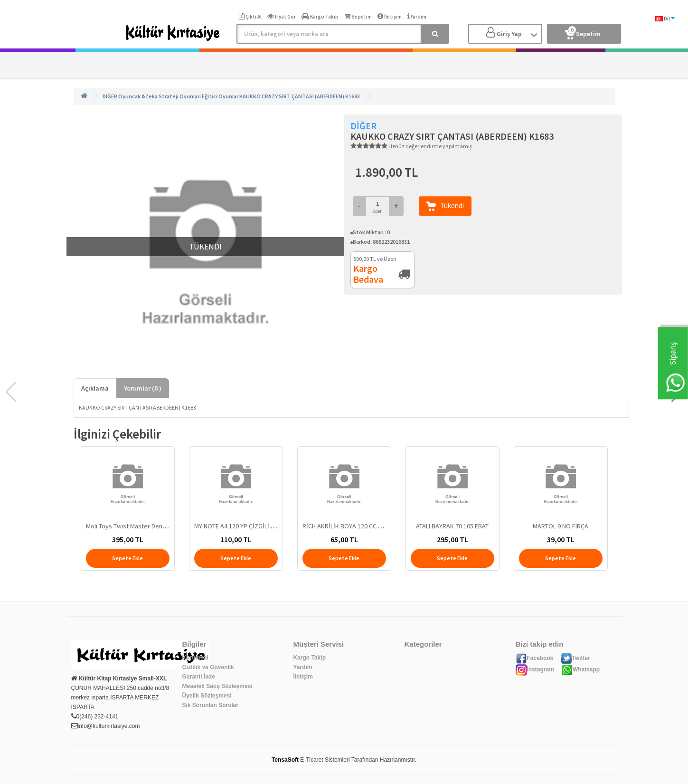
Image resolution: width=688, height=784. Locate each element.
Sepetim (583, 32)
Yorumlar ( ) (143, 388)
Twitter (575, 658)
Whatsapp (580, 669)
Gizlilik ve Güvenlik (208, 667)
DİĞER (110, 96)
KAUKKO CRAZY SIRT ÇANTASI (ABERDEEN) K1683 (300, 96)
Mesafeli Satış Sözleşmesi (217, 686)
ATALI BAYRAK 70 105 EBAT (452, 526)
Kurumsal (195, 658)
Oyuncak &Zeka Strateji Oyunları (160, 96)
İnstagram (535, 669)
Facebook (535, 658)
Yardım (303, 667)
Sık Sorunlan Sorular (211, 705)
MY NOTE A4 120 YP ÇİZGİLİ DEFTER (243, 526)
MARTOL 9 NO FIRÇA (561, 526)
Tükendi (445, 206)
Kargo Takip (310, 658)
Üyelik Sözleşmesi (207, 696)
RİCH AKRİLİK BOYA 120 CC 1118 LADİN (356, 526)
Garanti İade (199, 677)
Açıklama (95, 388)
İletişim (303, 677)
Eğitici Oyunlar (220, 96)
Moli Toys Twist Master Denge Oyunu (138, 526)
